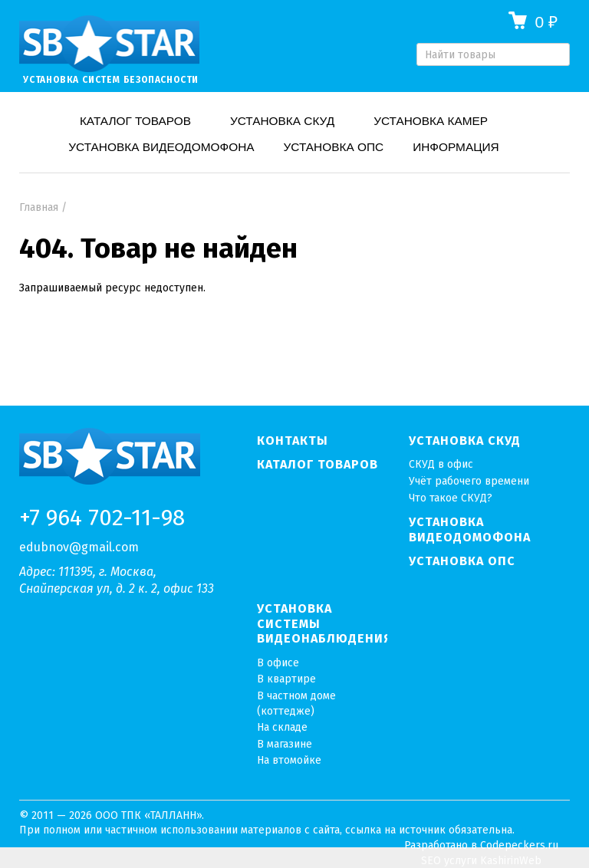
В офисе (278, 663)
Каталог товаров (135, 121)
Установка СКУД (282, 121)
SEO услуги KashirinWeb (481, 861)
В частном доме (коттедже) (296, 704)
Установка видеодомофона (161, 147)
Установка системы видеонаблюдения (322, 623)
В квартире (286, 679)
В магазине (285, 744)
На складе (282, 727)
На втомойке (289, 760)
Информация (456, 147)
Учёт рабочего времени (469, 481)
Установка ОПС (334, 147)
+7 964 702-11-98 (102, 518)
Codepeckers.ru (519, 845)
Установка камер (431, 121)
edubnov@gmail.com (79, 547)
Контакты (293, 441)
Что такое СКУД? (451, 498)
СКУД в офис (441, 464)
